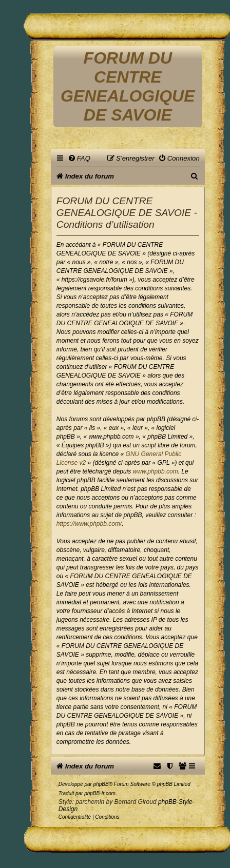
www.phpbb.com (156, 471)
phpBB (101, 784)
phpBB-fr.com (100, 793)
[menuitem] (79, 158)
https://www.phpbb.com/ (89, 524)
